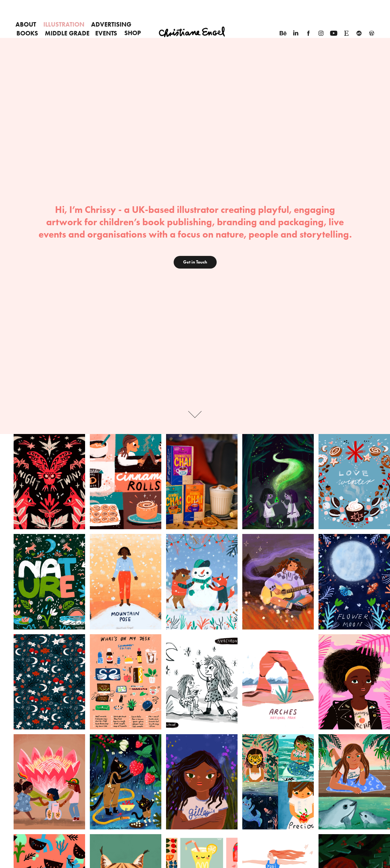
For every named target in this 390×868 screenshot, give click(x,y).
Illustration (64, 24)
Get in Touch (195, 262)
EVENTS (106, 33)
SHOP (133, 33)
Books (27, 33)
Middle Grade (67, 33)
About (26, 24)
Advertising (111, 24)
